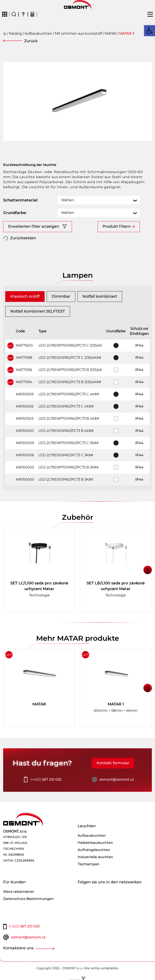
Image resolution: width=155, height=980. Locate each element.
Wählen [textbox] (68, 200)
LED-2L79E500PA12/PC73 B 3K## (66, 479)
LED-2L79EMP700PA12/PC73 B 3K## (69, 467)
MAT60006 (25, 455)
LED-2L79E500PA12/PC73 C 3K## (66, 455)
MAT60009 (25, 443)
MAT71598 (24, 358)
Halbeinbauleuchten (95, 843)
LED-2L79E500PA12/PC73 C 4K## (66, 406)
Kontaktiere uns (18, 948)
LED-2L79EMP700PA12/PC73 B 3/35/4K (70, 370)
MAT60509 (25, 394)
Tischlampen (89, 864)
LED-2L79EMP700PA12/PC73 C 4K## (69, 394)
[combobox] (99, 200)
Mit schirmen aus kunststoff (78, 34)
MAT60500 (25, 431)
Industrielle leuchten (95, 857)
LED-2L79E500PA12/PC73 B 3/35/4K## (70, 382)
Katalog (15, 34)
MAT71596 (24, 370)
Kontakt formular (113, 763)
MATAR (111, 34)
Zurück (31, 41)
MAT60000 (25, 479)
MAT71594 (24, 382)
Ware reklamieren (19, 892)
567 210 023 (46, 780)
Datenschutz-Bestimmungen (28, 899)
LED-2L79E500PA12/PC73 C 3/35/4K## (70, 358)
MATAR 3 (127, 34)
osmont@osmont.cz (117, 779)
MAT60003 (25, 467)
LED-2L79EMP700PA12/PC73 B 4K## (69, 419)
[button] (150, 31)
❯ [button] (148, 570)
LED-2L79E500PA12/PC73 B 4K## (66, 431)
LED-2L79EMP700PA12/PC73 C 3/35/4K (70, 345)
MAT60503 (25, 419)
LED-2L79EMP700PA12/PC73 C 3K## (69, 443)
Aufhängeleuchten (94, 850)
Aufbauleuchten (38, 34)
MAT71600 (24, 345)
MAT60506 (25, 406)
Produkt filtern (117, 226)
